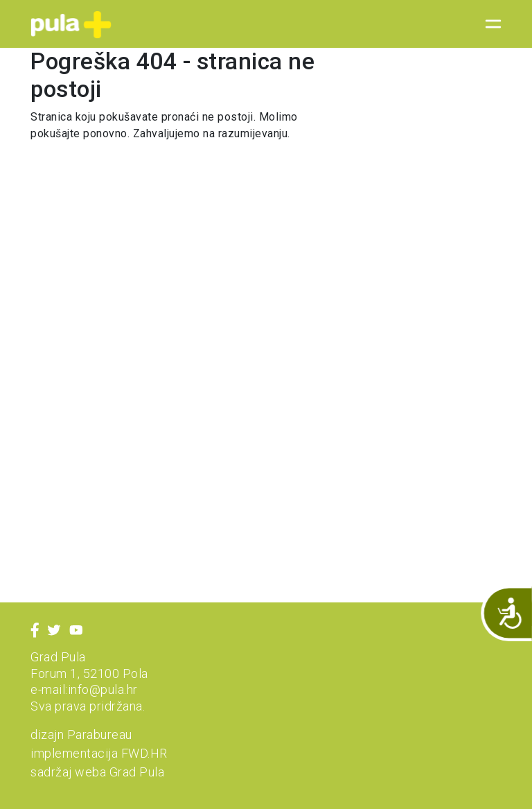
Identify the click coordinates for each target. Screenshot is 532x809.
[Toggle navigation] (489, 24)
